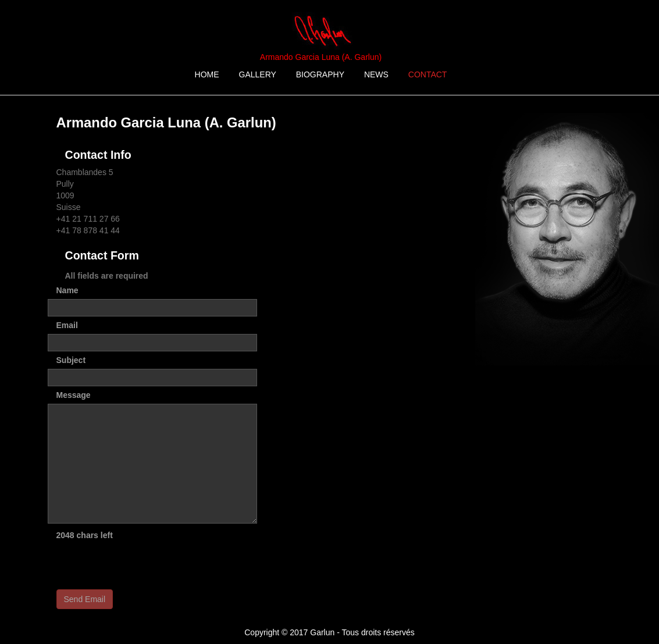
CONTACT (428, 74)
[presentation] (145, 567)
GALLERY (258, 74)
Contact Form (102, 255)
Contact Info (98, 155)
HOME (207, 74)
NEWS (376, 74)
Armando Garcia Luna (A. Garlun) (321, 57)
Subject (71, 360)
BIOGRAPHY (320, 74)
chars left (95, 535)
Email (67, 325)
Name (67, 290)
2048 (65, 535)
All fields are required (107, 276)
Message (74, 395)
